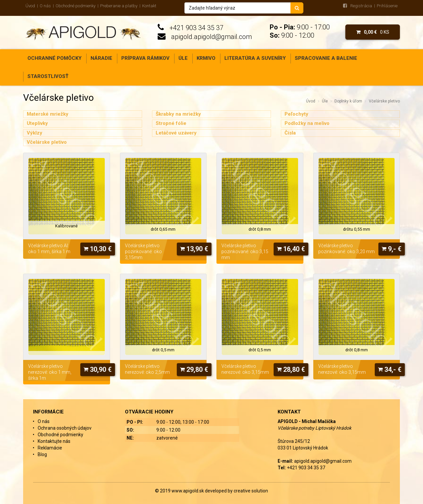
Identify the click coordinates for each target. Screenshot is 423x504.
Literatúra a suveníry (255, 58)
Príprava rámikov (145, 58)
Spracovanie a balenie (326, 58)
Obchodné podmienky (76, 6)
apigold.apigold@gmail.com (211, 37)
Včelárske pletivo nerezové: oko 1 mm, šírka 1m (50, 372)
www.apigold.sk (188, 491)
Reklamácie (50, 448)
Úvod (30, 6)
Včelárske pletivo (384, 101)
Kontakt (149, 6)
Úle (183, 58)
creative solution (251, 491)
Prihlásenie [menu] (387, 6)
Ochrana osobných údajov (65, 428)
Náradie (101, 58)
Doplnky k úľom (348, 101)
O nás (45, 6)
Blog (42, 454)
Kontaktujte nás (54, 441)
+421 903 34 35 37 (196, 28)
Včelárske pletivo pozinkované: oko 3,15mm (143, 252)
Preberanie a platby (119, 6)
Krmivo (206, 58)
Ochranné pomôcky (55, 58)
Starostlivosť (48, 76)
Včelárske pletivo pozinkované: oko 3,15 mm (245, 252)
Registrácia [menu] (361, 6)
